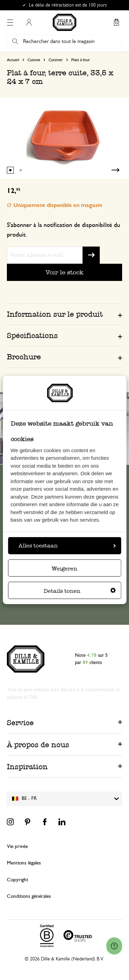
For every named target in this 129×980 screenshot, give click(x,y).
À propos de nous (38, 745)
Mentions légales (24, 863)
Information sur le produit (55, 314)
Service (20, 723)
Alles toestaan (67, 546)
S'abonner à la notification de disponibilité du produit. (63, 230)
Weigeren (64, 569)
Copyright (18, 880)
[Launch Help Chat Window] (114, 946)
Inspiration (27, 767)
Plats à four (81, 60)
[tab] (64, 314)
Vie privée (17, 846)
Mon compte (29, 22)
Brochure (24, 357)
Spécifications (32, 335)
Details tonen (80, 591)
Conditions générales (29, 896)
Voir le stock (64, 272)
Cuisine (34, 60)
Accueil (13, 60)
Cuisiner (56, 60)
